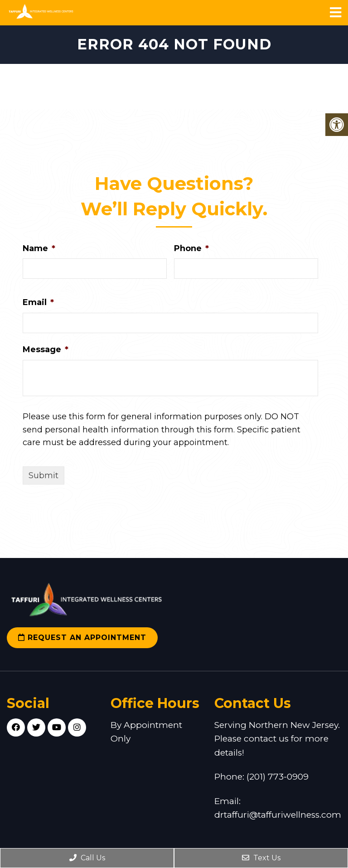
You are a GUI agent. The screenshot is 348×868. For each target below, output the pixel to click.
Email (38, 302)
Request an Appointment (82, 638)
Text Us (261, 858)
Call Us (87, 858)
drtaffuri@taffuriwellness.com (278, 815)
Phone (191, 248)
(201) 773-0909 (278, 777)
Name (39, 248)
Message (46, 349)
